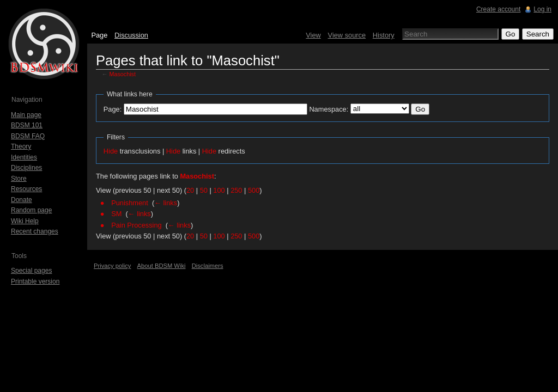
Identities (24, 157)
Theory (21, 146)
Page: (113, 109)
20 (190, 190)
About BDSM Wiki (162, 266)
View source (347, 35)
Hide (111, 151)
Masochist (123, 74)
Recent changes (35, 231)
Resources (26, 189)
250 (236, 190)
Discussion (131, 35)
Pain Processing (136, 225)
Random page (31, 210)
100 (219, 190)
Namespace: (329, 109)
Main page (26, 115)
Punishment (130, 203)
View (313, 35)
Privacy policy (112, 266)
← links (166, 203)
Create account (498, 9)
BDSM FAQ (28, 136)
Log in (542, 9)
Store (19, 179)
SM (116, 214)
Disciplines (26, 168)
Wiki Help (25, 221)
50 (204, 190)
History (384, 35)
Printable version (35, 281)
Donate (22, 200)
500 (254, 190)
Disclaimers (208, 266)
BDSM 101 (27, 125)
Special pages (31, 271)
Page (99, 35)
